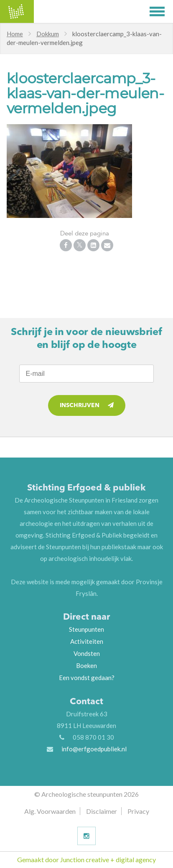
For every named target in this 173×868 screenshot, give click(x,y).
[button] (161, 11)
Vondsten (87, 653)
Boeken (86, 665)
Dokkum (48, 34)
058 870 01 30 (93, 737)
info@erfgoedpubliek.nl (94, 749)
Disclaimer (102, 811)
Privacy (138, 811)
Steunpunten (86, 629)
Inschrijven (87, 405)
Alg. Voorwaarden (50, 811)
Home (15, 34)
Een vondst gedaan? (87, 678)
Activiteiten (87, 641)
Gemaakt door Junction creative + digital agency (86, 859)
